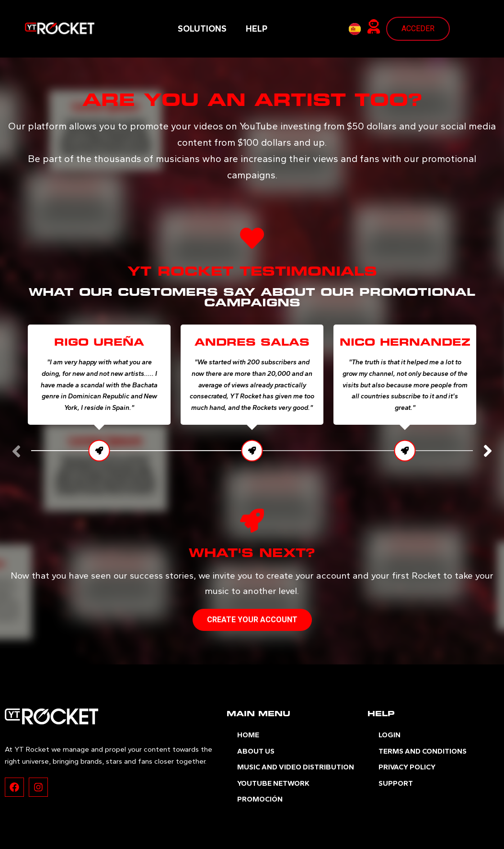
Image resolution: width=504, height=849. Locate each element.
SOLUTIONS (202, 29)
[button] (488, 451)
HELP (257, 29)
